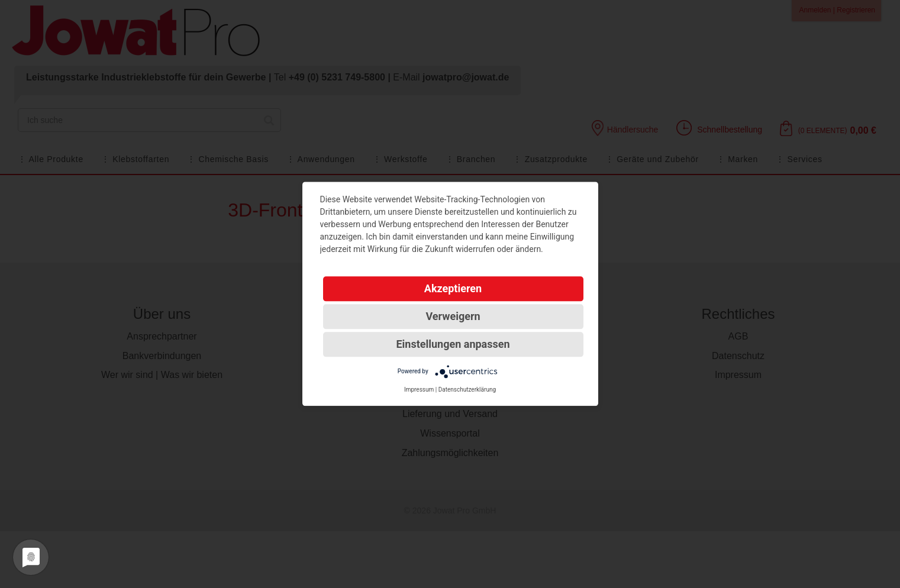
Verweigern (453, 316)
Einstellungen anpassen (453, 344)
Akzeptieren (453, 288)
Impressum (419, 390)
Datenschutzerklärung (467, 390)
